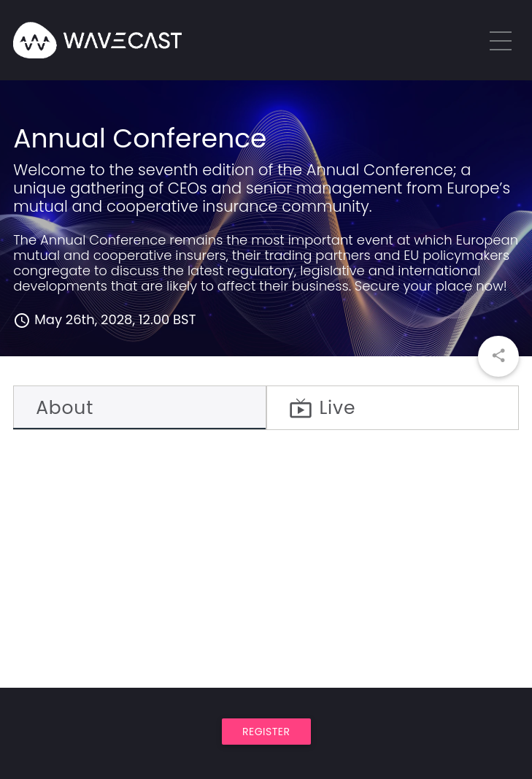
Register (266, 732)
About (65, 408)
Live (323, 408)
